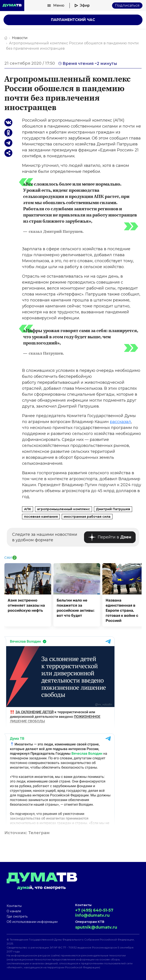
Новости (20, 38)
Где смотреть (17, 916)
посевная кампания (41, 517)
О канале (14, 911)
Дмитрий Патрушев (113, 509)
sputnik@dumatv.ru (96, 927)
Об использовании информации (32, 922)
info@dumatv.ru (92, 915)
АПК (28, 509)
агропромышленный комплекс (64, 509)
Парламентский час (73, 20)
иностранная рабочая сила (87, 517)
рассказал (120, 422)
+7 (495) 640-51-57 (94, 910)
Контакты (14, 906)
